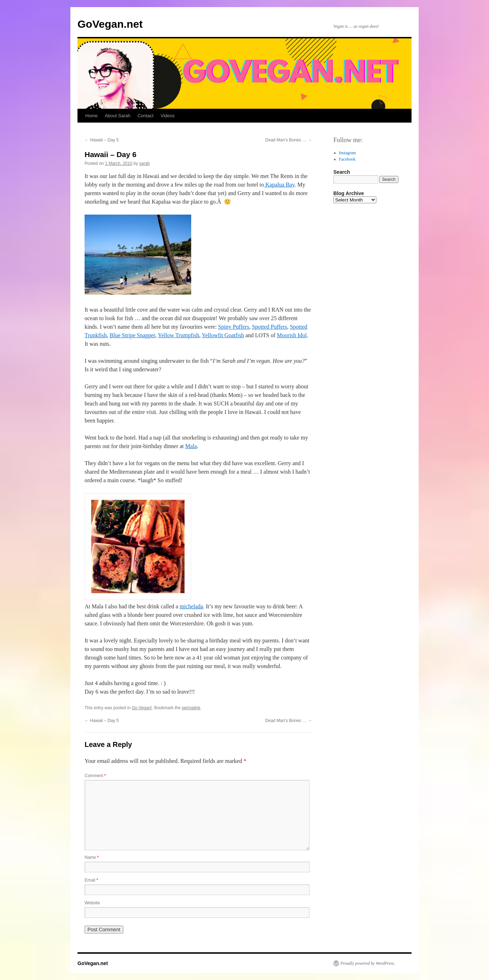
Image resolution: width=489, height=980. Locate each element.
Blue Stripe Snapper (133, 335)
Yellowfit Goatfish (223, 335)
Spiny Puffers (234, 327)
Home (92, 116)
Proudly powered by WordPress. (368, 963)
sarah (144, 163)
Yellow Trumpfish (178, 335)
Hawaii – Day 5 (102, 140)
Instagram (348, 153)
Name (92, 857)
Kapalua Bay (279, 185)
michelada (191, 606)
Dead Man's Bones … (289, 140)
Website (92, 903)
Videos (168, 116)
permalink (191, 708)
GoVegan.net (110, 24)
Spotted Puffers (270, 327)
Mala (191, 446)
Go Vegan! (142, 708)
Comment (95, 776)
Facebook (347, 159)
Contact (146, 116)
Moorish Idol (292, 335)
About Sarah (118, 116)
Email (91, 880)
